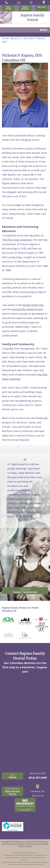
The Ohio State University (17, 240)
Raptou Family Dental (27, 842)
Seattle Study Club (33, 305)
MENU (44, 30)
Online (13, 776)
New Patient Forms (13, 791)
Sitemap (29, 846)
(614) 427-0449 (37, 778)
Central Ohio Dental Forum (27, 309)
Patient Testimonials (25, 591)
